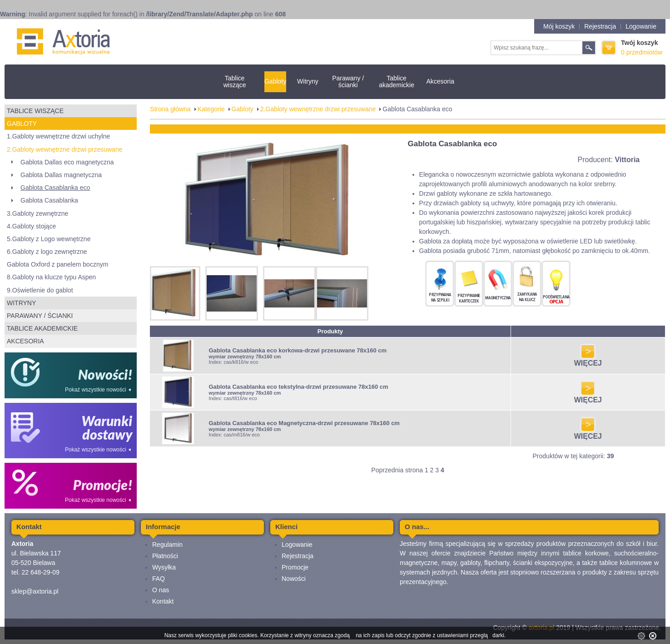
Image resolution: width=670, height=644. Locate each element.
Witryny (308, 81)
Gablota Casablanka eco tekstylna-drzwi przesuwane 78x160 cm (298, 387)
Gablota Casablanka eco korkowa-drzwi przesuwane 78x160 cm (298, 350)
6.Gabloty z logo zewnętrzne (47, 252)
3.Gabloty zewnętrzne (37, 213)
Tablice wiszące (235, 82)
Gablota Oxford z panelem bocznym (57, 264)
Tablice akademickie (397, 82)
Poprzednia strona (397, 470)
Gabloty (275, 81)
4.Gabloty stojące (31, 226)
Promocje (295, 567)
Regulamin (167, 545)
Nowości (294, 579)
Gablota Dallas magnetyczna (61, 175)
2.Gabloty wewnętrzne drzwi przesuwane (65, 149)
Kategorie (211, 109)
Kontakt (163, 601)
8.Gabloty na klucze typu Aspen (51, 277)
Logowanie (641, 26)
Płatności (165, 556)
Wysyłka (164, 567)
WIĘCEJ (588, 360)
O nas (161, 590)
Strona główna (170, 109)
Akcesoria (440, 81)
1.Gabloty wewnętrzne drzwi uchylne (58, 136)
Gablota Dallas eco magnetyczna (67, 162)
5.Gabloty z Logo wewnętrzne (49, 239)
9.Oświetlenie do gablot (40, 290)
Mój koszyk (559, 26)
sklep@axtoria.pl (35, 591)
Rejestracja (600, 26)
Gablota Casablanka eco (55, 188)
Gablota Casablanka (49, 200)
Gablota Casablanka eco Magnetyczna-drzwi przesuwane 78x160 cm (304, 423)
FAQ (159, 579)
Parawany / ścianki (348, 82)
